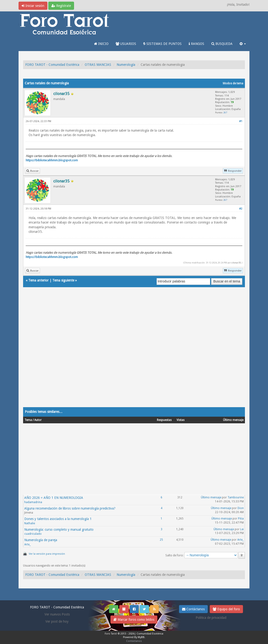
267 (225, 112)
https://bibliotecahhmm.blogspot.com (52, 160)
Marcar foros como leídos (134, 620)
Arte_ (27, 544)
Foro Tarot (111, 634)
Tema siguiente (63, 280)
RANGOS (196, 44)
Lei (242, 529)
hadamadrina (33, 502)
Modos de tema (233, 83)
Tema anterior (38, 280)
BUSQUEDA (222, 44)
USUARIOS (126, 44)
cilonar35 (236, 263)
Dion (241, 508)
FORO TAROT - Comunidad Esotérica (52, 65)
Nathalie (30, 523)
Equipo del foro (226, 609)
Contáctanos (193, 609)
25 (161, 540)
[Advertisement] (134, 352)
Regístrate (61, 6)
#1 (241, 121)
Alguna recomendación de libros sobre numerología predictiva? (70, 508)
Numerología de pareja (41, 540)
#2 (241, 209)
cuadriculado (33, 534)
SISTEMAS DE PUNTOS (162, 44)
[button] (243, 44)
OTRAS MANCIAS (98, 65)
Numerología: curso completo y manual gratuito (59, 530)
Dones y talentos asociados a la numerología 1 (58, 519)
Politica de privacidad (211, 618)
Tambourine (236, 497)
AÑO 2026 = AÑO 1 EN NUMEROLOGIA (54, 498)
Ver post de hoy (57, 621)
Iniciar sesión (33, 6)
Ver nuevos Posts (57, 614)
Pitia (241, 519)
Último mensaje (211, 497)
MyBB (141, 637)
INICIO (101, 44)
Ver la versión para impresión (47, 554)
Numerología (126, 65)
